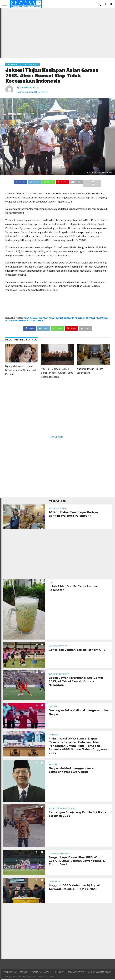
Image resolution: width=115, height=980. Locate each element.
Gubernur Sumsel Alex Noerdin (24, 320)
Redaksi (24, 973)
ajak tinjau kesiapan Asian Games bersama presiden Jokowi (59, 318)
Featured (102, 318)
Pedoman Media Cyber (41, 973)
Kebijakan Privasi (76, 973)
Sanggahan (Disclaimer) (99, 973)
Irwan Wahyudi (27, 87)
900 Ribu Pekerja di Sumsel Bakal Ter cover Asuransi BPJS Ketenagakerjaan (57, 373)
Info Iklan (60, 973)
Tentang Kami (10, 973)
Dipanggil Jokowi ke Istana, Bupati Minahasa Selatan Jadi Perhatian (21, 370)
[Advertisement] (57, 33)
